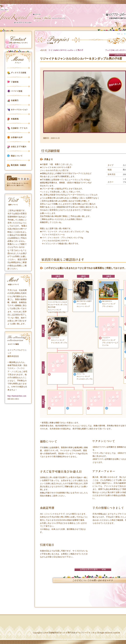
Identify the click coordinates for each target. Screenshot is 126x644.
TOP (119, 34)
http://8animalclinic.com (17, 396)
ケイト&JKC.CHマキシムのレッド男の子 (66, 50)
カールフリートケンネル (25, 18)
